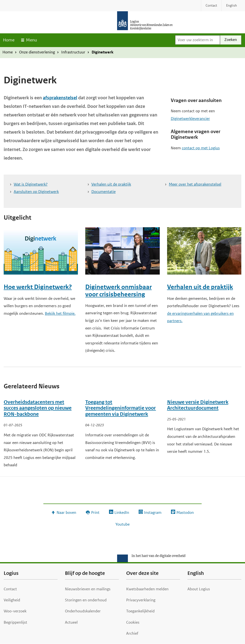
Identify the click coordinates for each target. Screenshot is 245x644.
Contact (10, 589)
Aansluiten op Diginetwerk (36, 192)
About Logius (199, 589)
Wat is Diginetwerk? (31, 184)
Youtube (122, 524)
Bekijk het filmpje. (60, 313)
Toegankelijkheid (140, 611)
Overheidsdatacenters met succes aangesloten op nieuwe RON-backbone (38, 408)
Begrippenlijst (15, 622)
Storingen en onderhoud (86, 600)
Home (9, 40)
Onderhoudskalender (83, 611)
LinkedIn (122, 512)
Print (95, 512)
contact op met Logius (201, 148)
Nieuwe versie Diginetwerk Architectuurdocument (198, 405)
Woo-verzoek (15, 611)
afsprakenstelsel (60, 98)
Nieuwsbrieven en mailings (88, 589)
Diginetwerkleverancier (190, 119)
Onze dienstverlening (37, 52)
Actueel (71, 622)
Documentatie (104, 192)
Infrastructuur (73, 52)
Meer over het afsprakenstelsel (195, 184)
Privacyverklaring (141, 600)
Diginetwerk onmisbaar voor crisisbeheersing (118, 290)
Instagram (153, 512)
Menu (31, 40)
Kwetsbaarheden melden (147, 589)
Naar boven (66, 512)
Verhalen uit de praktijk (111, 184)
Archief (132, 633)
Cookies (133, 622)
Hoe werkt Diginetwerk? (38, 287)
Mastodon (185, 512)
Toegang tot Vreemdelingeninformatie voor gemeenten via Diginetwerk (121, 408)
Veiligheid (12, 600)
